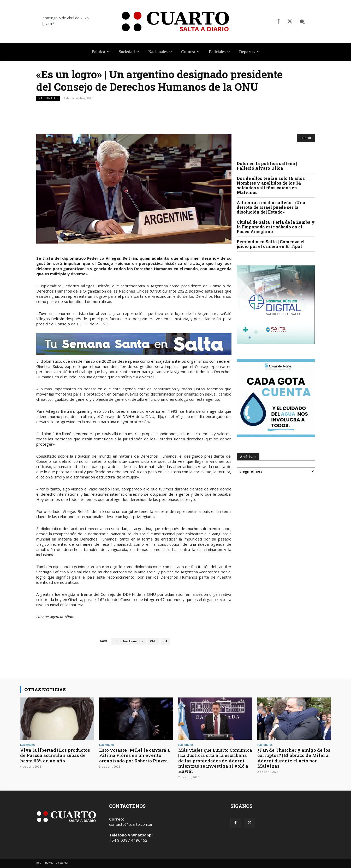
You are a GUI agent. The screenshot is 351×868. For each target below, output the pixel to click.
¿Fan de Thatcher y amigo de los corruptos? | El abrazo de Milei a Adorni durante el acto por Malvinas (294, 758)
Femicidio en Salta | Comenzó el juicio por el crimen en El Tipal (271, 244)
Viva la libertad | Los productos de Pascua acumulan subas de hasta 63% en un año (55, 755)
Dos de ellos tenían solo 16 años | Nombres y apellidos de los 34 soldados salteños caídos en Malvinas (272, 185)
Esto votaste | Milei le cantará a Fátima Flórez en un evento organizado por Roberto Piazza (135, 755)
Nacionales (48, 98)
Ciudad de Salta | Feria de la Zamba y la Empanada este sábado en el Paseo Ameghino (276, 227)
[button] (302, 22)
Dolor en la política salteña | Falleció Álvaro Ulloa (267, 166)
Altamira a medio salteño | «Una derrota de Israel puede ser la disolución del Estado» (271, 207)
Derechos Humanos (129, 641)
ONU (153, 641)
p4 (165, 641)
